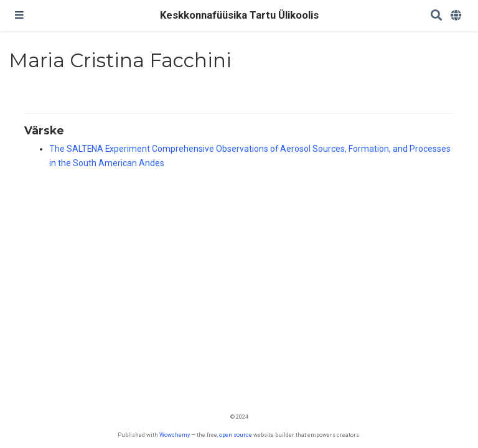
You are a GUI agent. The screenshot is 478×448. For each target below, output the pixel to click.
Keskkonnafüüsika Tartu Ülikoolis (239, 15)
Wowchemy (175, 435)
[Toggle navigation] (19, 16)
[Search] (436, 16)
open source (236, 435)
